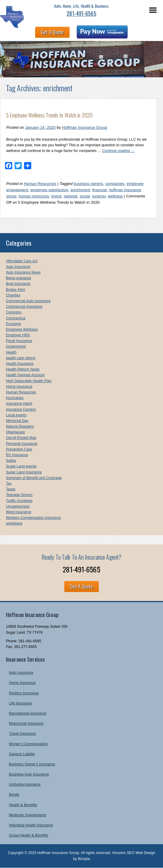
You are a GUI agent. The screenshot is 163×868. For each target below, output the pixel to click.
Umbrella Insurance (25, 784)
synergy (99, 196)
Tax (9, 484)
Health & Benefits (23, 805)
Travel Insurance (22, 734)
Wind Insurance (19, 512)
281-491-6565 (81, 13)
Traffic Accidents (19, 501)
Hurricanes (15, 398)
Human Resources (40, 184)
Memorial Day (17, 421)
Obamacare (15, 432)
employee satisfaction (49, 190)
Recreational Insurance (28, 713)
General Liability (22, 754)
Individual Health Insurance (31, 825)
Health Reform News (23, 369)
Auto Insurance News (23, 272)
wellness (115, 196)
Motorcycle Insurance (26, 723)
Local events (16, 415)
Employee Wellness (22, 329)
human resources (34, 196)
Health (11, 352)
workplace (14, 523)
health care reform (21, 358)
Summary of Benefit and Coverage (34, 478)
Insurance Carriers (21, 409)
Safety (11, 461)
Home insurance (19, 387)
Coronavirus (16, 318)
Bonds (14, 795)
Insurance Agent (19, 404)
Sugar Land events (21, 466)
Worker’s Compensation (28, 744)
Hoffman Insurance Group (84, 127)
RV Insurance (17, 455)
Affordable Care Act (22, 261)
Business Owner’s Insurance (32, 764)
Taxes (11, 489)
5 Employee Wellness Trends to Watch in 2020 (49, 115)
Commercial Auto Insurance (28, 301)
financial (99, 190)
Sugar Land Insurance (24, 472)
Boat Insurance (18, 284)
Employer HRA (18, 335)
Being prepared (18, 278)
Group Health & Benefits (29, 835)
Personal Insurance (22, 444)
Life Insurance (20, 703)
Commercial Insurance (24, 307)
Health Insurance (20, 364)
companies (115, 184)
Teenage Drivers (19, 495)
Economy (14, 324)
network (70, 196)
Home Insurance (22, 683)
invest (56, 196)
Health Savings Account (25, 375)
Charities (13, 295)
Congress (14, 312)
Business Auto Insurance (29, 774)
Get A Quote (52, 32)
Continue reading (119, 151)
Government (16, 346)
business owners (88, 184)
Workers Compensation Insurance (33, 518)
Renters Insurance (24, 693)
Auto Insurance (18, 267)
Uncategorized (18, 506)
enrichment (80, 190)
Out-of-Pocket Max (21, 438)
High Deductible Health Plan (29, 381)
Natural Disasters (20, 426)
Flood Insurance (19, 341)
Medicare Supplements (28, 815)
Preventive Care (19, 449)
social (85, 196)
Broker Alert (15, 290)
